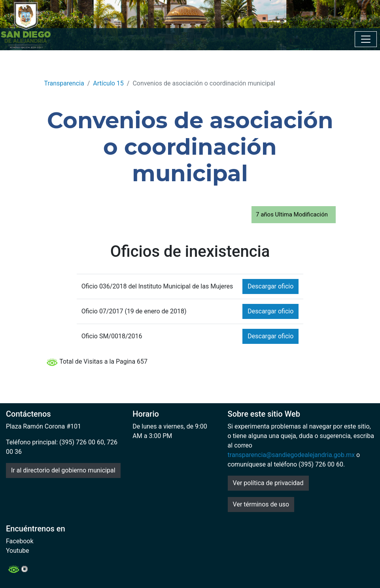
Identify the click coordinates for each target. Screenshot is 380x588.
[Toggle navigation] (366, 39)
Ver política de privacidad (268, 483)
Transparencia (64, 83)
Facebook (20, 541)
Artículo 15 (108, 83)
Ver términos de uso (261, 504)
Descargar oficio (270, 286)
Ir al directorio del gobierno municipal (63, 470)
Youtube (18, 551)
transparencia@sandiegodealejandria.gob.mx (291, 455)
